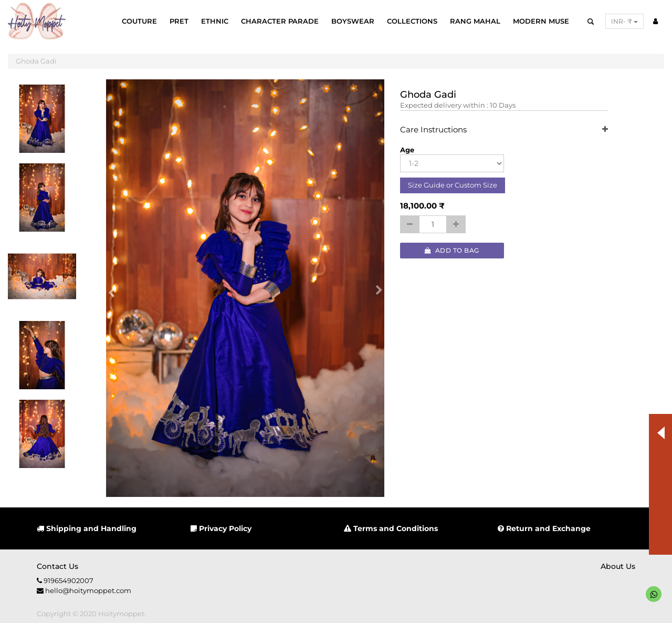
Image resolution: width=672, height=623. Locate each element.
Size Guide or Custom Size (453, 185)
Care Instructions (504, 130)
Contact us (57, 566)
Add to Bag (452, 250)
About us (618, 566)
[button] (115, 288)
